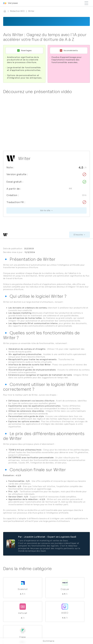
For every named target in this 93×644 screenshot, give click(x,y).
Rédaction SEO (17, 11)
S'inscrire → (80, 235)
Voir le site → (46, 210)
